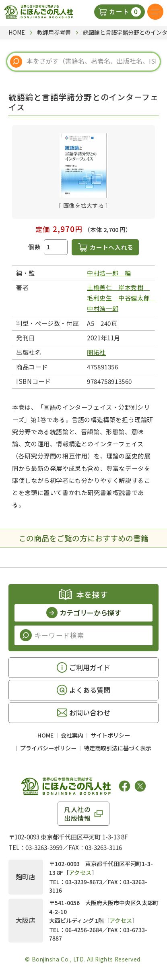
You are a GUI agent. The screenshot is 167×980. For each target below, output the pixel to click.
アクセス (80, 872)
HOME (45, 735)
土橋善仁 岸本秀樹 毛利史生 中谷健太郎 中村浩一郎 (122, 298)
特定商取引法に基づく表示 (118, 748)
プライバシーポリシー (48, 748)
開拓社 (96, 352)
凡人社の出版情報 (77, 814)
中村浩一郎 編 (109, 273)
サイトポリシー (110, 735)
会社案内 (72, 735)
